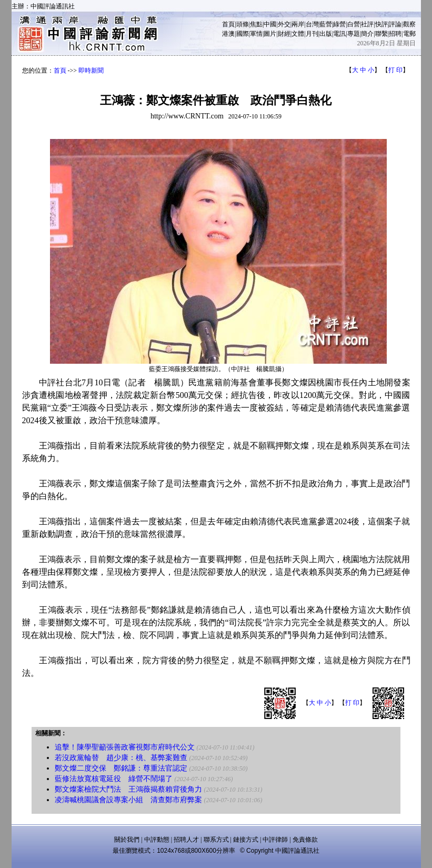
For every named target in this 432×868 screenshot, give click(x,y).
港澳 (228, 34)
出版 (326, 34)
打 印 (395, 70)
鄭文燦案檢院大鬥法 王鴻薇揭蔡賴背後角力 (128, 789)
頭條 (243, 24)
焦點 (256, 24)
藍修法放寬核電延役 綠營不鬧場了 (114, 779)
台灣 (312, 24)
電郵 (409, 34)
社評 (367, 24)
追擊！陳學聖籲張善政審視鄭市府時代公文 (125, 747)
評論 (395, 24)
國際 (243, 34)
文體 (298, 34)
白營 (354, 24)
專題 (354, 34)
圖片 (270, 34)
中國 (270, 24)
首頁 (228, 24)
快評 (381, 24)
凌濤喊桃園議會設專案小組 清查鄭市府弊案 (128, 800)
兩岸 (298, 24)
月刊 (312, 34)
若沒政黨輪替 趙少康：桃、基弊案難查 (121, 758)
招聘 (395, 34)
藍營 (326, 24)
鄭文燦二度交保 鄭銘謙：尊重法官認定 (121, 768)
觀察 (409, 24)
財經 (284, 34)
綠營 (339, 24)
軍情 (256, 34)
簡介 (367, 34)
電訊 (339, 34)
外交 (284, 24)
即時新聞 (91, 71)
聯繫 (381, 34)
